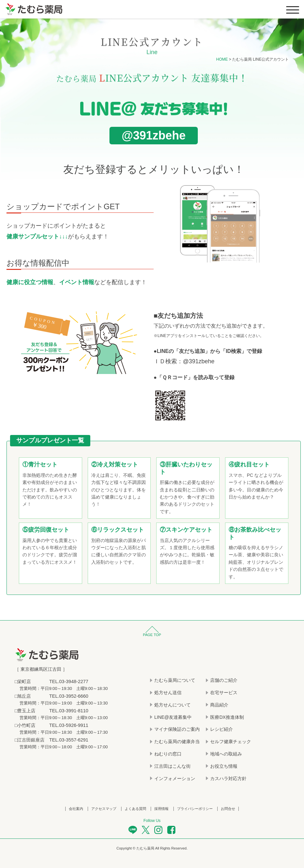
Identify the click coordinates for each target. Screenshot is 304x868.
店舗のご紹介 (224, 681)
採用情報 (161, 809)
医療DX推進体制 (227, 717)
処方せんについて (172, 705)
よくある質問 (135, 809)
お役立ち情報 (224, 766)
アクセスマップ (104, 809)
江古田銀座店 (31, 739)
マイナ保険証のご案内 (177, 729)
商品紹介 (219, 705)
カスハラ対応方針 (228, 778)
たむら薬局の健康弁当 (177, 742)
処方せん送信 (168, 693)
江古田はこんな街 (172, 766)
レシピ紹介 (222, 729)
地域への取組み (226, 754)
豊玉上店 (26, 710)
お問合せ (228, 809)
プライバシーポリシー (195, 809)
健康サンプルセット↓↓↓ (37, 237)
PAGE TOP (152, 635)
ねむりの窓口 (168, 754)
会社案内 (76, 809)
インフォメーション (175, 778)
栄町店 (24, 682)
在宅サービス (224, 693)
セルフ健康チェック (231, 742)
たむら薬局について (175, 681)
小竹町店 (26, 725)
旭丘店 (24, 696)
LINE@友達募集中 (173, 717)
